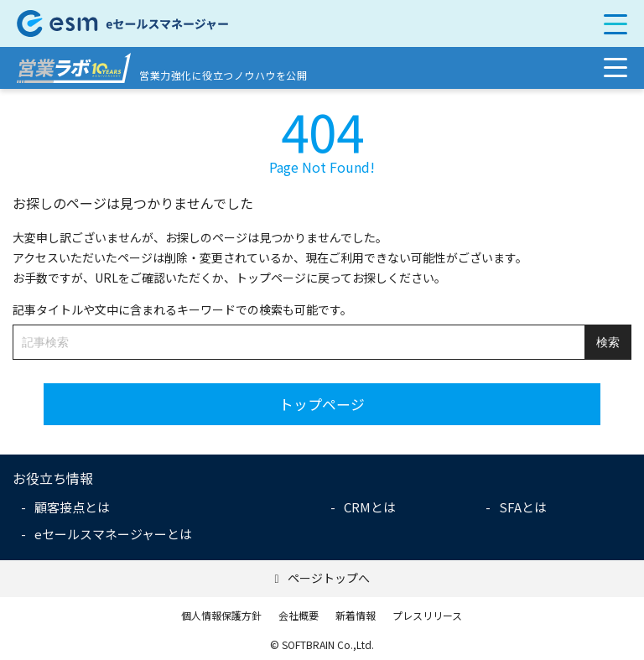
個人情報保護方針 (221, 615)
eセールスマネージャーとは (113, 534)
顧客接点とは (72, 507)
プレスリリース (427, 615)
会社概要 (299, 615)
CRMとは (370, 507)
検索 (608, 342)
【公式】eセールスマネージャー (261, 23)
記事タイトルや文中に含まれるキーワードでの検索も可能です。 (182, 309)
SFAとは (523, 507)
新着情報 (356, 615)
